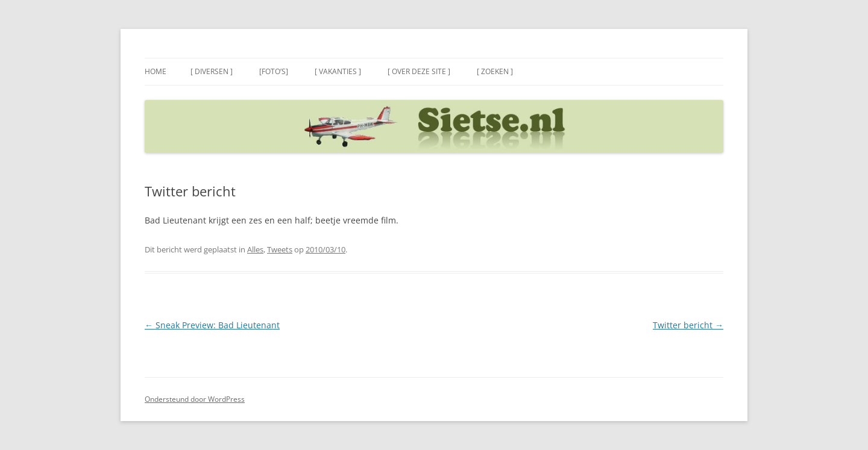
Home (156, 71)
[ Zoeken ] (495, 71)
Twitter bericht (688, 325)
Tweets (280, 249)
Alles (255, 249)
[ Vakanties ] (338, 71)
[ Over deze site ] (419, 71)
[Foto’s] (274, 71)
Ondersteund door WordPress (195, 399)
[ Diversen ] (212, 71)
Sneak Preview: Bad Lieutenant (212, 325)
